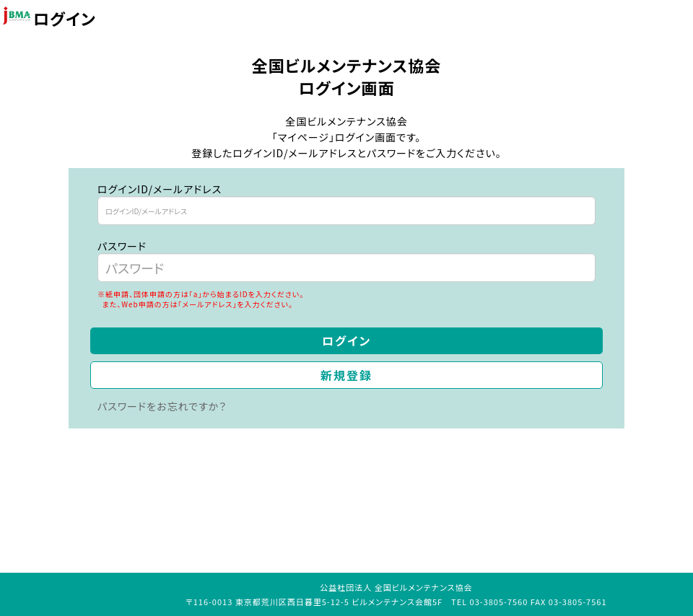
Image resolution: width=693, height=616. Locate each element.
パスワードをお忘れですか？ (162, 406)
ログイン (346, 340)
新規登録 (346, 375)
